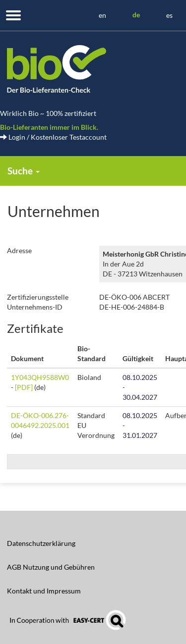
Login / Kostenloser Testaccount (53, 137)
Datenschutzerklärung (41, 543)
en (102, 15)
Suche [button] (24, 171)
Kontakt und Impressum (44, 591)
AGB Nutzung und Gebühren (51, 567)
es (169, 15)
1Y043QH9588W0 (40, 377)
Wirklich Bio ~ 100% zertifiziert (48, 113)
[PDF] (24, 387)
